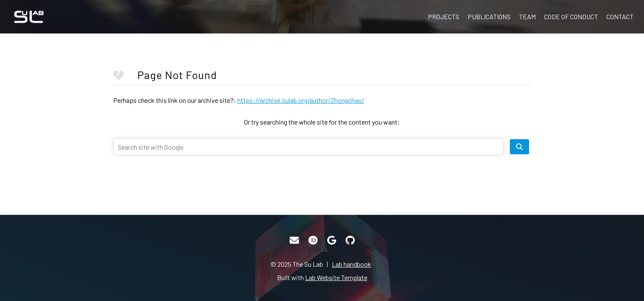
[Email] (294, 240)
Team (527, 17)
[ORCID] (313, 240)
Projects (444, 17)
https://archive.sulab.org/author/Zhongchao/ (301, 100)
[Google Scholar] (332, 240)
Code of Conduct (571, 17)
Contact (620, 17)
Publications (489, 17)
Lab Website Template (336, 277)
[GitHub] (350, 240)
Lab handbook (351, 264)
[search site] (519, 147)
